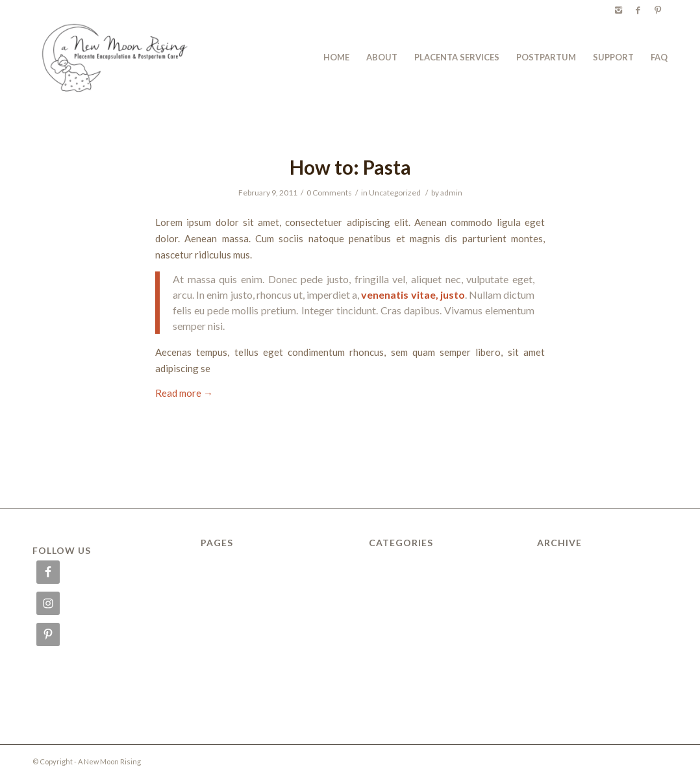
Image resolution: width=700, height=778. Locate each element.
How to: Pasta (350, 167)
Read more (184, 393)
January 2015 (563, 559)
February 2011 (566, 601)
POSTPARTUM (230, 671)
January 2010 (563, 615)
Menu (211, 629)
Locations (219, 615)
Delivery (217, 573)
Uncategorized (395, 193)
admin (451, 193)
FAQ (209, 587)
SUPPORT (220, 699)
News (211, 643)
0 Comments (329, 193)
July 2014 (556, 573)
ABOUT (216, 559)
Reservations (225, 684)
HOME (213, 601)
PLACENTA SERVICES (242, 657)
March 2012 (560, 587)
